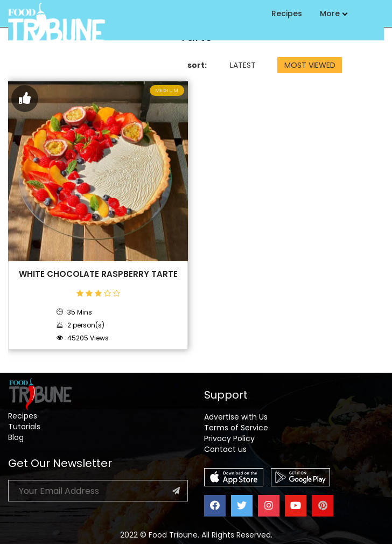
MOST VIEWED (310, 65)
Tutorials (24, 427)
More (333, 13)
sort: (197, 65)
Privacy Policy (229, 438)
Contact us (225, 449)
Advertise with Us (236, 417)
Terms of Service (236, 428)
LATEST (243, 65)
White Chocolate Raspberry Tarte (98, 274)
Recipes (287, 13)
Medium (167, 90)
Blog (16, 437)
